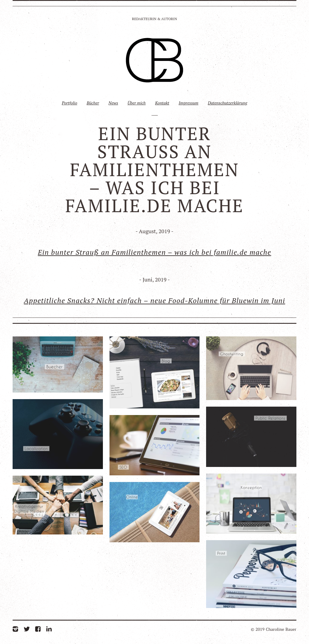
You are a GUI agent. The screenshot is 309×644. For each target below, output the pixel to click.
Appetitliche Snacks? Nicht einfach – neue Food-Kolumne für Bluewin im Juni (155, 300)
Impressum (188, 103)
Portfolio (69, 103)
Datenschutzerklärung (228, 103)
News (113, 103)
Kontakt (162, 103)
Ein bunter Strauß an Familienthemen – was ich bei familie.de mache (154, 252)
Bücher (93, 103)
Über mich (137, 103)
